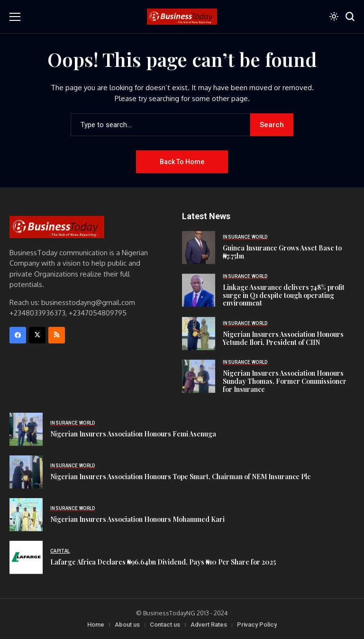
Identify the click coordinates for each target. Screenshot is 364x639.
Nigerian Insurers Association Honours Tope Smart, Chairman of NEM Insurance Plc (180, 477)
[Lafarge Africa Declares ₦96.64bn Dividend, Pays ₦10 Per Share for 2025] (26, 557)
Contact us (165, 625)
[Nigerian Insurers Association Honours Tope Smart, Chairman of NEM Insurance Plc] (26, 472)
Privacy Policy (257, 625)
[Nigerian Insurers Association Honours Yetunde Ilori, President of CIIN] (199, 333)
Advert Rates (209, 625)
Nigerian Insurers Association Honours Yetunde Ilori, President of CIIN (283, 338)
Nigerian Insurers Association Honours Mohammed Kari (137, 519)
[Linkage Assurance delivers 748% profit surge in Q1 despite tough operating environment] (199, 290)
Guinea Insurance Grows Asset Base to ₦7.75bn (282, 252)
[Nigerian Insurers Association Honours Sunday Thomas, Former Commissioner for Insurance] (199, 376)
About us (127, 625)
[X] (37, 335)
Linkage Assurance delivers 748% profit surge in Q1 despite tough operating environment (284, 295)
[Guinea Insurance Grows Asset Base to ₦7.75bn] (199, 248)
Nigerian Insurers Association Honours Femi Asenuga (133, 434)
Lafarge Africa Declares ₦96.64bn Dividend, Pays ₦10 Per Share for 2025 (163, 562)
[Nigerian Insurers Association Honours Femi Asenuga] (26, 429)
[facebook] (18, 335)
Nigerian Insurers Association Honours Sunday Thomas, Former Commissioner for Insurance (285, 381)
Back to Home (182, 162)
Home (96, 625)
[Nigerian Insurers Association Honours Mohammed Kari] (26, 515)
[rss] (57, 335)
